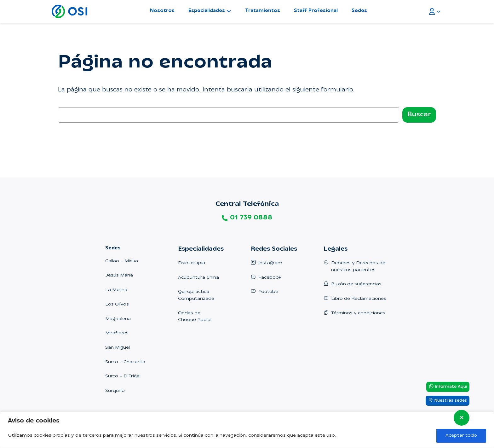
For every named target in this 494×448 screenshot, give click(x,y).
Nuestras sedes (448, 400)
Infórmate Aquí (448, 387)
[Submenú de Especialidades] (229, 11)
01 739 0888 (251, 218)
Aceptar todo (461, 436)
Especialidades (207, 11)
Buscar (419, 115)
